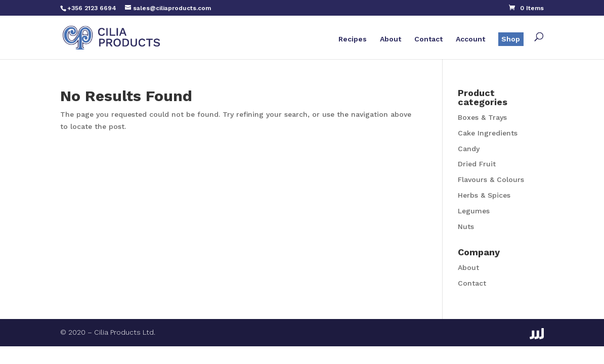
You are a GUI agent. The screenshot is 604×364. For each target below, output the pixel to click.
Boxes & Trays (482, 117)
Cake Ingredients (488, 133)
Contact (428, 39)
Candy (469, 149)
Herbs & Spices (484, 195)
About (391, 39)
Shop (511, 39)
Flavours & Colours (491, 179)
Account (470, 39)
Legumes (474, 211)
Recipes (353, 39)
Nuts (466, 226)
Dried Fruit (477, 164)
